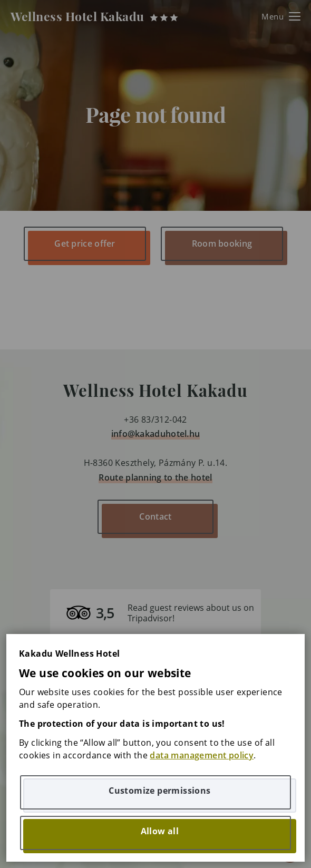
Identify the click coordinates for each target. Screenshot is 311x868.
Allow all (160, 831)
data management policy (202, 755)
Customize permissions (159, 791)
